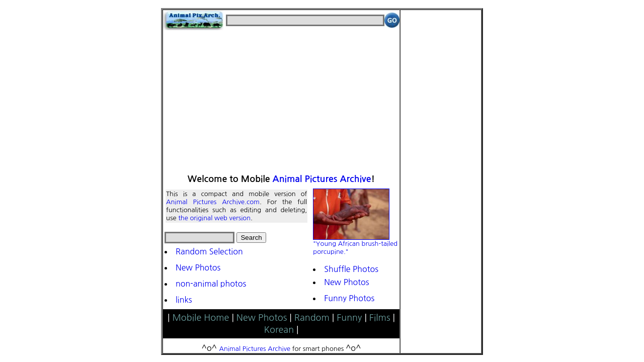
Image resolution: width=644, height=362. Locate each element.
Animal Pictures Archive (322, 179)
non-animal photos (211, 284)
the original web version (214, 218)
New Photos (198, 267)
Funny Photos (349, 298)
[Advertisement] (281, 101)
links (184, 300)
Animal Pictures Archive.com (213, 202)
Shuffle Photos (351, 269)
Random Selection (209, 251)
